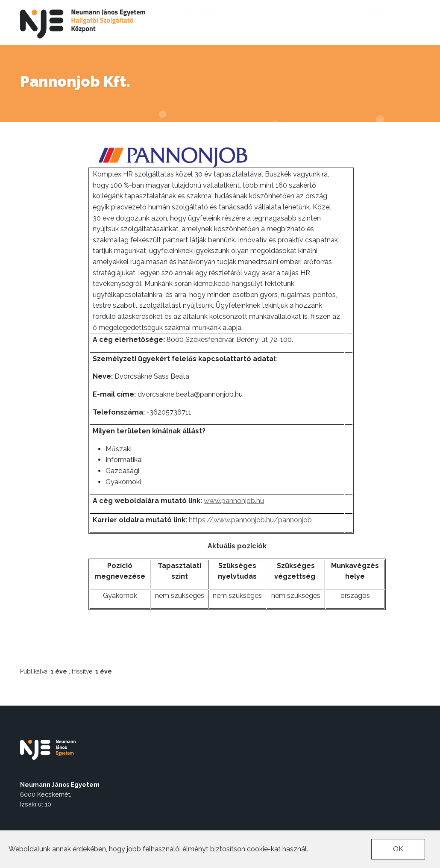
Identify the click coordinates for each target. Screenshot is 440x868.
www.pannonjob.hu (234, 501)
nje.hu (365, 7)
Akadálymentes (326, 7)
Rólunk (112, 21)
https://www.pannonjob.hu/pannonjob (250, 520)
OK (398, 849)
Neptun (393, 7)
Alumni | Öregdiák (372, 27)
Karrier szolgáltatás (203, 27)
